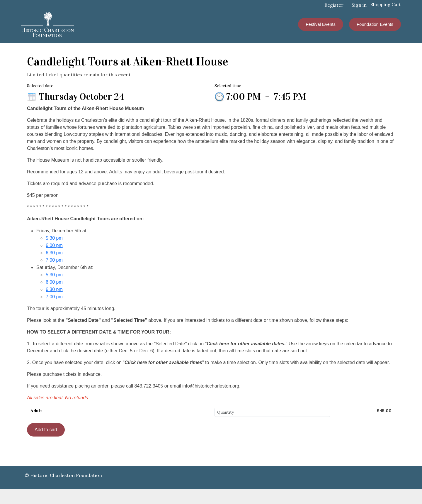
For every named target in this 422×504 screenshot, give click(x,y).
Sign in (359, 5)
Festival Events (321, 24)
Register (334, 5)
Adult (36, 411)
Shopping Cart (386, 5)
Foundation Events (375, 24)
